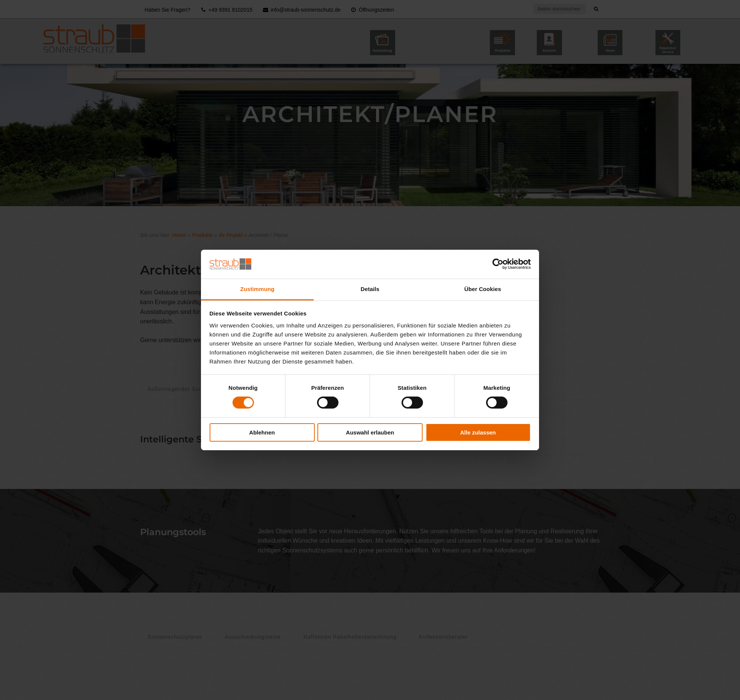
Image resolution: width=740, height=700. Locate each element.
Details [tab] (370, 289)
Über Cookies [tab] (483, 289)
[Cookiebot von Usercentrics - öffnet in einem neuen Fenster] (498, 264)
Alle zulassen (478, 432)
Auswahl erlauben (370, 432)
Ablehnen (262, 432)
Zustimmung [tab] (257, 289)
